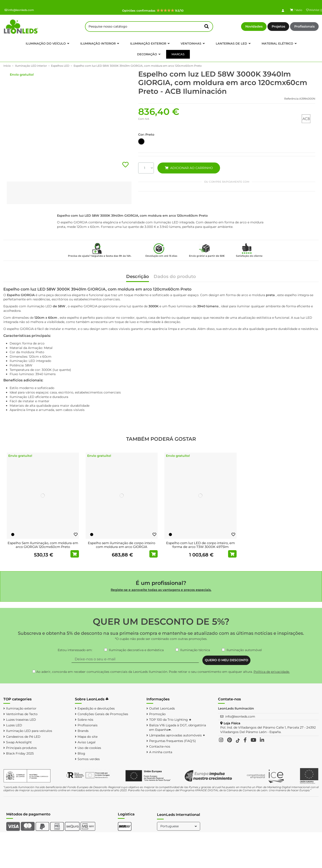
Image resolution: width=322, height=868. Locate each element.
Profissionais (304, 26)
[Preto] (13, 534)
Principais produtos (21, 748)
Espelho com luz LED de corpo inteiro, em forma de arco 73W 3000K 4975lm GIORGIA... (200, 547)
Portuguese (179, 826)
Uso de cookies (89, 748)
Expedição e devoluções (96, 708)
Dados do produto (175, 277)
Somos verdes (89, 759)
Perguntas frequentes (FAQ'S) (173, 741)
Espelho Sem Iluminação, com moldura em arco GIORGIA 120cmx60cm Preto (43, 545)
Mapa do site (88, 737)
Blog (81, 753)
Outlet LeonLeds (162, 708)
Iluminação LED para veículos (29, 731)
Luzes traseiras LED (21, 720)
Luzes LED (14, 725)
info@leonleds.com (19, 10)
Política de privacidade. (272, 672)
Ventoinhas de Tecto (22, 714)
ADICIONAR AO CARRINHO (189, 168)
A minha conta (161, 752)
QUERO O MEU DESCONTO (227, 660)
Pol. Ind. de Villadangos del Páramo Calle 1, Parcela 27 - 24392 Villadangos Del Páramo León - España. (268, 730)
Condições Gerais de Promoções (103, 714)
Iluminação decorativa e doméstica (136, 650)
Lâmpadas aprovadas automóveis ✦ (177, 735)
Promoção (157, 714)
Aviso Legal (87, 742)
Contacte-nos (160, 746)
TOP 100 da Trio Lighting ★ (170, 720)
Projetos (278, 26)
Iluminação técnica (195, 650)
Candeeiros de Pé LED (23, 737)
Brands (83, 731)
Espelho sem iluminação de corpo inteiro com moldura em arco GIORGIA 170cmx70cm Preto (122, 547)
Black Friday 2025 (20, 753)
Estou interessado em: (75, 650)
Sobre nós (85, 720)
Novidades (254, 26)
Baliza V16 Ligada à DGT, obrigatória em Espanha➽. (178, 727)
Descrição (138, 277)
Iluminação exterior (21, 708)
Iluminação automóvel (244, 650)
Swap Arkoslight (19, 742)
